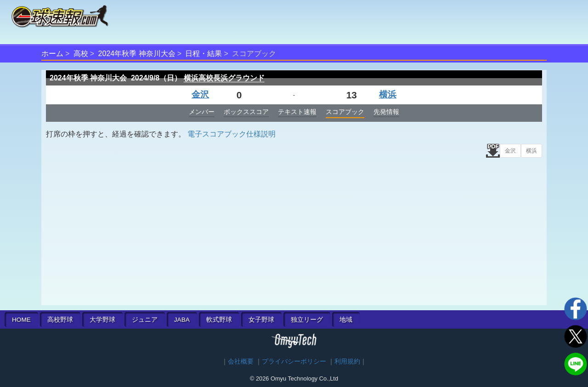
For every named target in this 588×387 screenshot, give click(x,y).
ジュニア (145, 320)
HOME (21, 320)
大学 (102, 320)
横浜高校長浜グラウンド (224, 78)
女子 (261, 320)
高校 (81, 54)
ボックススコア (246, 112)
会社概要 (241, 361)
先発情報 (386, 112)
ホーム (52, 54)
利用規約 (347, 361)
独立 (307, 320)
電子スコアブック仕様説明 (232, 134)
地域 (346, 320)
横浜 (388, 94)
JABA (182, 320)
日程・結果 (204, 54)
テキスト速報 (297, 112)
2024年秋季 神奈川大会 (137, 54)
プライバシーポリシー (294, 361)
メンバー (202, 112)
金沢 (200, 94)
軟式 (219, 320)
